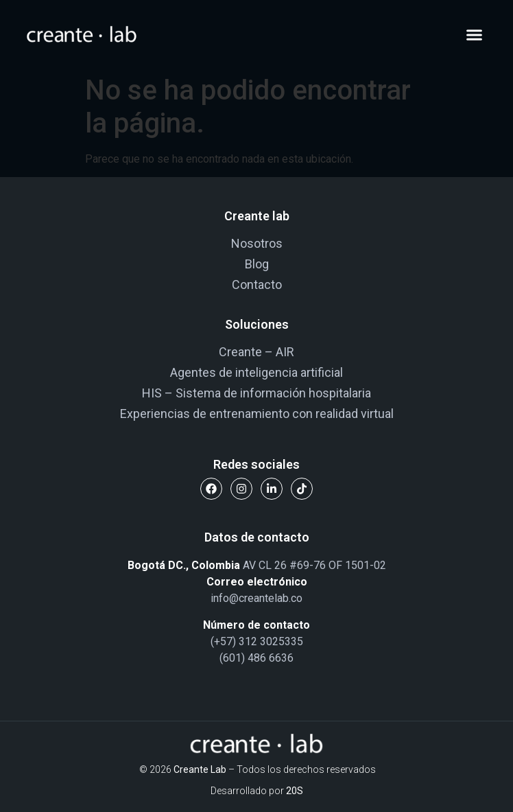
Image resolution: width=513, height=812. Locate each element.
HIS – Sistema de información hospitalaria (256, 393)
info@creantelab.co (256, 598)
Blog (257, 264)
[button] (475, 34)
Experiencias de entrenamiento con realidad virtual (257, 414)
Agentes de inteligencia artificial (256, 372)
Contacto (257, 285)
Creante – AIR (256, 352)
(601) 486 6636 (256, 658)
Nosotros (257, 243)
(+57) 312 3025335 (257, 641)
